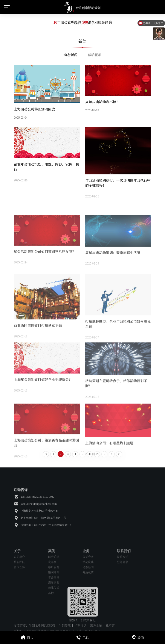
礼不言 (110, 628)
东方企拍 (96, 628)
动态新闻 (70, 55)
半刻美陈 (65, 628)
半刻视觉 (80, 628)
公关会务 (88, 589)
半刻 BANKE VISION (42, 628)
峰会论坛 (54, 589)
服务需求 (122, 594)
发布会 (52, 594)
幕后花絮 (95, 55)
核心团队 (19, 594)
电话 (83, 638)
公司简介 (19, 589)
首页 (27, 638)
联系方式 (122, 589)
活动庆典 (88, 594)
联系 (138, 638)
